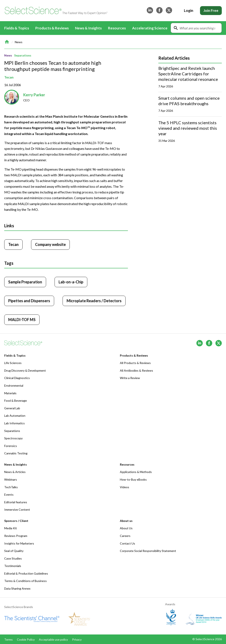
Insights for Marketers (19, 543)
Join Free (211, 10)
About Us (126, 528)
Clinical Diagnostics (17, 378)
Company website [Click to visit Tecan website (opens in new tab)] (50, 244)
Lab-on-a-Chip (71, 282)
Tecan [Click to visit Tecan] (13, 244)
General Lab (12, 408)
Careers (125, 536)
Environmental (14, 385)
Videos (125, 487)
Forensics (11, 446)
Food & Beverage (16, 401)
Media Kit (11, 528)
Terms (8, 639)
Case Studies (13, 558)
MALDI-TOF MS (22, 320)
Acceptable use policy (53, 639)
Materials (10, 393)
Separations (23, 55)
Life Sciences (13, 363)
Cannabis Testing (16, 453)
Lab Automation (15, 416)
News (19, 42)
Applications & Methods (136, 472)
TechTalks (11, 487)
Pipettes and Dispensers (29, 301)
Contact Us (127, 543)
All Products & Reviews (135, 363)
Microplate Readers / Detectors (94, 301)
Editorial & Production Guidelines (26, 573)
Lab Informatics (14, 423)
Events (9, 494)
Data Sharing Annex (17, 588)
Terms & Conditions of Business (25, 581)
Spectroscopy (13, 438)
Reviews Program (16, 536)
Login (189, 10)
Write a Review (130, 378)
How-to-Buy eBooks (133, 479)
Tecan (9, 77)
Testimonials (13, 566)
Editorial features (16, 502)
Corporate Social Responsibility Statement (148, 551)
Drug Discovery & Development (25, 370)
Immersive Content (17, 510)
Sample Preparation (25, 282)
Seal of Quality (14, 551)
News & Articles (15, 472)
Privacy (77, 639)
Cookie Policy (26, 639)
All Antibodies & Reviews (136, 370)
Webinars (11, 479)
